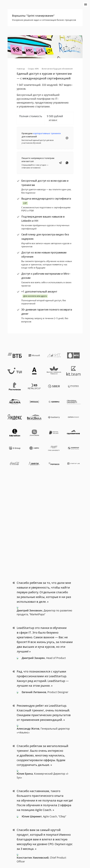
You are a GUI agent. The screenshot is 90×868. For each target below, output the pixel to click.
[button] (45, 18)
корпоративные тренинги (47, 133)
